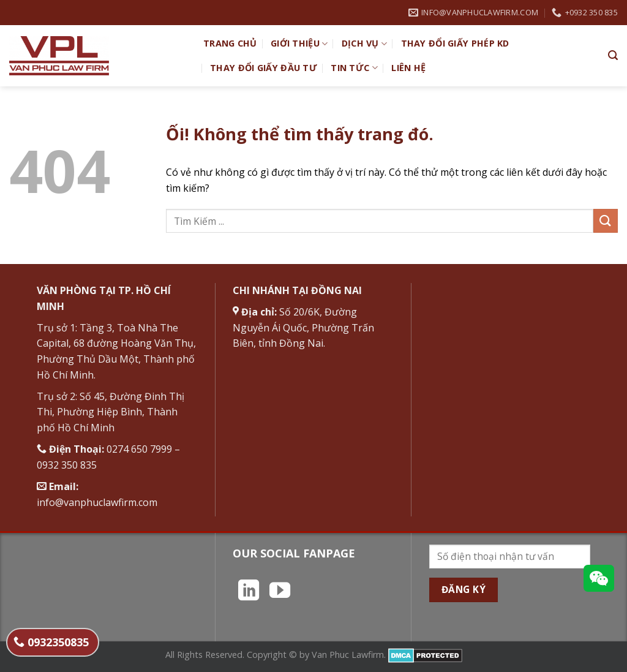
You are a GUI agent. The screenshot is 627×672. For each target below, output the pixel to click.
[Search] (613, 55)
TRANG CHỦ (230, 43)
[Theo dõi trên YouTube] (280, 592)
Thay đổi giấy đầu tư (264, 68)
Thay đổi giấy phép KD (455, 43)
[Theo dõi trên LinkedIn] (249, 592)
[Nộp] (606, 221)
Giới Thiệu (299, 43)
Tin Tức (354, 68)
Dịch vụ (365, 43)
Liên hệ (408, 68)
